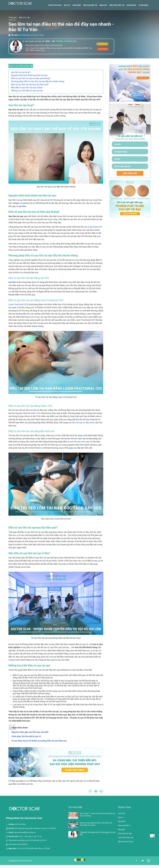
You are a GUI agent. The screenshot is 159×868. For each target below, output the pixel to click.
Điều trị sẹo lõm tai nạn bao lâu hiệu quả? (30, 95)
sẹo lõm (22, 217)
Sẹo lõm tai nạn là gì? (21, 83)
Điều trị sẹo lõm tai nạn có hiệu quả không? (31, 89)
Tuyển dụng (143, 16)
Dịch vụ (67, 16)
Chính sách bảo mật (126, 848)
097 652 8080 (20, 835)
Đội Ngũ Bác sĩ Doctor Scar (31, 46)
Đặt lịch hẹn (103, 60)
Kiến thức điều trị (117, 16)
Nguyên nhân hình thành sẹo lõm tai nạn (29, 86)
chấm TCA (35, 424)
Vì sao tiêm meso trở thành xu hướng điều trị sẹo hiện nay (39, 751)
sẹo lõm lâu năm (78, 452)
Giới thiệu (122, 824)
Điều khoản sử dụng (126, 852)
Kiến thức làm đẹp (125, 844)
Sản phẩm (77, 16)
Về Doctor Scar (55, 16)
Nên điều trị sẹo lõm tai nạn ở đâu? (27, 98)
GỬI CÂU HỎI (130, 184)
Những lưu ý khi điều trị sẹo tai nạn (27, 101)
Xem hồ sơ (102, 55)
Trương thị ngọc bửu (66, 52)
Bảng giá (103, 16)
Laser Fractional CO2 (18, 315)
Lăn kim (12, 293)
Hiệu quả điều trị (90, 16)
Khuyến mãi (131, 16)
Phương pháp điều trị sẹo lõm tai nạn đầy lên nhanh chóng (38, 92)
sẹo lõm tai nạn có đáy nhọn (81, 433)
